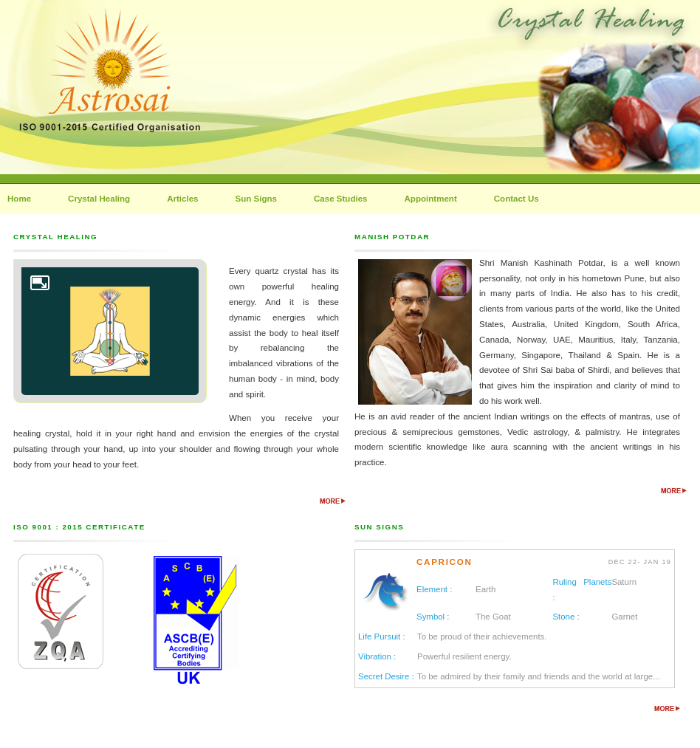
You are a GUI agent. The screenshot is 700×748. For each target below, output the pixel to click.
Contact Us (517, 199)
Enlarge (40, 283)
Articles (182, 199)
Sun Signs (256, 199)
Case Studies (341, 199)
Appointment (431, 199)
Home (19, 199)
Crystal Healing (99, 199)
